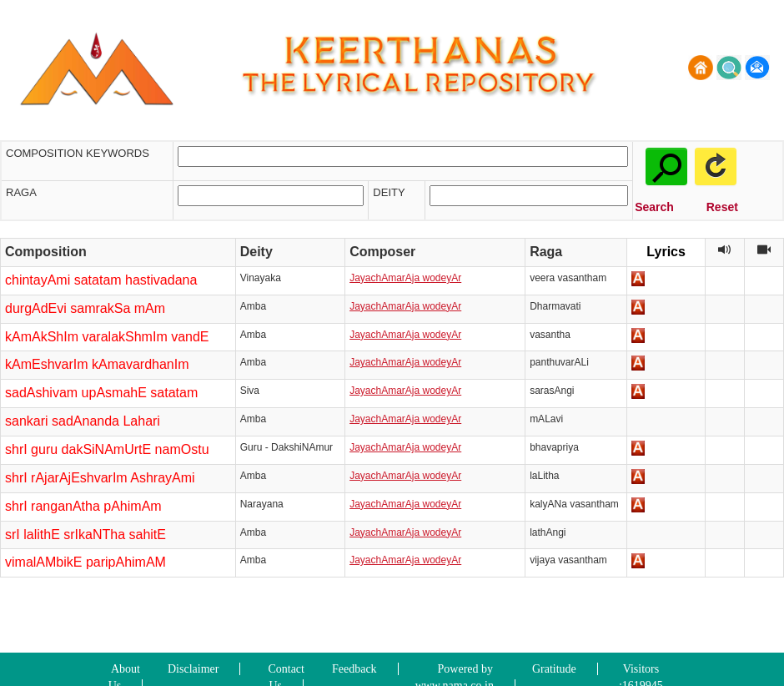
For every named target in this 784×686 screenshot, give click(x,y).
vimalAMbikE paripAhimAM (85, 562)
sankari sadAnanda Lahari (83, 421)
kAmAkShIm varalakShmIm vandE (107, 337)
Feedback (354, 669)
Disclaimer (193, 669)
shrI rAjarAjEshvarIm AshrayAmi (100, 478)
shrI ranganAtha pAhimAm (83, 506)
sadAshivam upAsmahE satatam (101, 393)
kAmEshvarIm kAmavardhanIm (97, 364)
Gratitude (554, 669)
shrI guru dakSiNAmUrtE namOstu (107, 449)
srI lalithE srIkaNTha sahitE (85, 535)
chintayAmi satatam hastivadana (101, 280)
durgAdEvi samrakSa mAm (85, 308)
